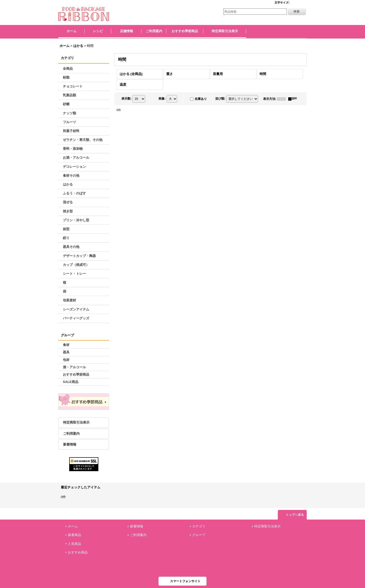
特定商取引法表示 (76, 422)
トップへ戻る (295, 515)
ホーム (73, 526)
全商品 (68, 69)
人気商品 (75, 544)
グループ (199, 535)
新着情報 (70, 444)
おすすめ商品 (78, 552)
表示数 (126, 99)
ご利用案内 (71, 434)
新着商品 (75, 535)
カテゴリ (199, 526)
